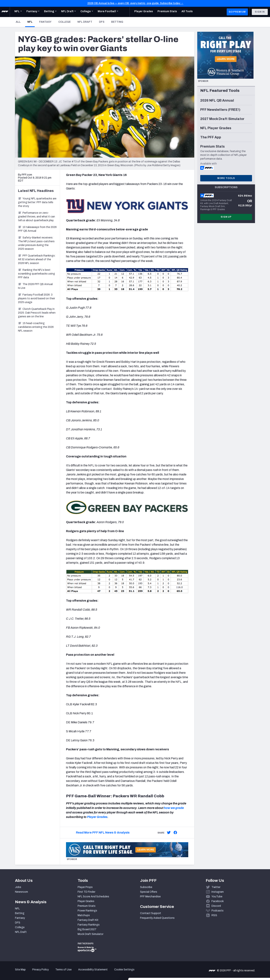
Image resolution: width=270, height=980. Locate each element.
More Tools (226, 178)
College (64, 22)
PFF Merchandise (150, 897)
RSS (214, 915)
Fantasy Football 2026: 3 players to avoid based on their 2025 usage (36, 298)
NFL (31, 22)
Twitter (216, 887)
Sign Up (226, 217)
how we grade (174, 808)
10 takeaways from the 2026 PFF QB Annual (37, 229)
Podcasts (217, 911)
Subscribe (146, 887)
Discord (216, 906)
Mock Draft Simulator (90, 934)
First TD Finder (86, 892)
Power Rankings (87, 911)
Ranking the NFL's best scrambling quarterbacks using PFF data (36, 274)
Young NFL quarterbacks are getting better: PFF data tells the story (37, 202)
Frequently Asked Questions (157, 918)
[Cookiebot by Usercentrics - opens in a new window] (24, 973)
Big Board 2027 (87, 929)
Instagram (218, 892)
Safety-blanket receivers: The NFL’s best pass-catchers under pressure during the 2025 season (36, 243)
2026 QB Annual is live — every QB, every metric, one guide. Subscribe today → (135, 3)
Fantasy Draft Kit (88, 920)
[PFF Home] (5, 12)
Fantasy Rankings (89, 925)
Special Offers (149, 892)
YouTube (217, 897)
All (18, 22)
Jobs (18, 887)
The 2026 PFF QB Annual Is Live (35, 286)
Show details (58, 973)
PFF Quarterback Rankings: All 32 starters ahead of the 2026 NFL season (37, 259)
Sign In (260, 12)
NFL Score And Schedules (93, 897)
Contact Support (151, 913)
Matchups (84, 915)
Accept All (239, 946)
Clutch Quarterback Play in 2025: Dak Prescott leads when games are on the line (37, 313)
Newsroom (21, 892)
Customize (239, 958)
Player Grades (97, 817)
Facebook (218, 901)
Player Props (85, 887)
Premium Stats (87, 906)
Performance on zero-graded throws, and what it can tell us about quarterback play (36, 217)
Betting (117, 22)
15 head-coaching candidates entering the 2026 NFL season (36, 327)
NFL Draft (85, 22)
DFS (102, 22)
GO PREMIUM (237, 12)
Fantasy (45, 22)
